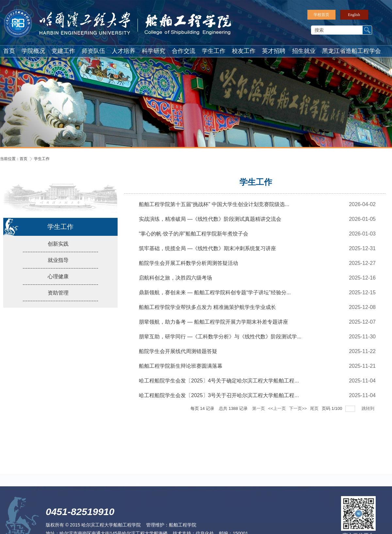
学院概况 (33, 51)
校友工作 (244, 51)
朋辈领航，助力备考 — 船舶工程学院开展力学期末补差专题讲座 (213, 325)
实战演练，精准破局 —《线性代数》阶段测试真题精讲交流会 (210, 222)
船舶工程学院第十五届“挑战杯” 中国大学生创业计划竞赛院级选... (214, 208)
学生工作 (214, 51)
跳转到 (369, 412)
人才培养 (123, 51)
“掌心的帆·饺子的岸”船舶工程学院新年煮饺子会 (194, 237)
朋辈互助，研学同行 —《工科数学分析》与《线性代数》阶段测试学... (220, 340)
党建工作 (63, 51)
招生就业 (304, 51)
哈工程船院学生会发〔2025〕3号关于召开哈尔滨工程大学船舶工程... (219, 399)
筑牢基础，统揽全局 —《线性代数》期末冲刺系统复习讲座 (207, 252)
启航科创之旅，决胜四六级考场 (175, 281)
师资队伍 (93, 51)
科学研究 (154, 51)
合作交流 (184, 51)
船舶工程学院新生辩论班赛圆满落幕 (181, 369)
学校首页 (321, 15)
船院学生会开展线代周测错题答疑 (178, 355)
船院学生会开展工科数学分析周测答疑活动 (188, 266)
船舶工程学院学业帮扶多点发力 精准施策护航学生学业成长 (207, 310)
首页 (9, 51)
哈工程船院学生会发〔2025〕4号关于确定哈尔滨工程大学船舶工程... (219, 384)
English (354, 15)
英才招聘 (274, 51)
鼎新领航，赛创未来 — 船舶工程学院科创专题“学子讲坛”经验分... (215, 296)
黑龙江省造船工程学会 (351, 51)
